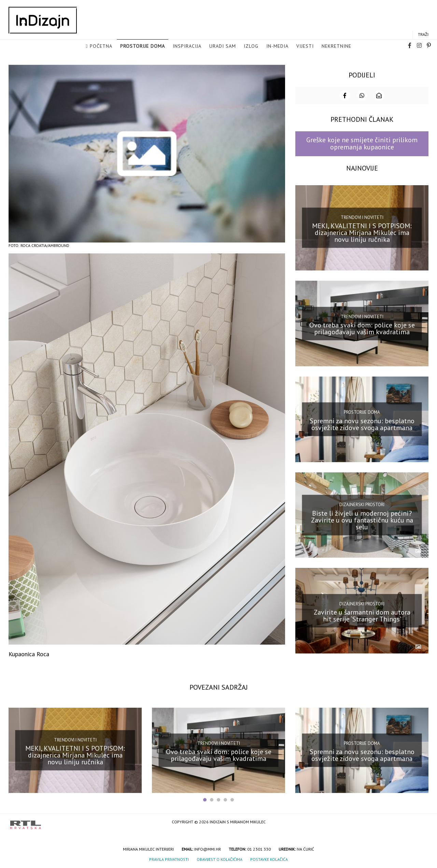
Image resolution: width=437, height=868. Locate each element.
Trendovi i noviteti (362, 217)
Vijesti (305, 46)
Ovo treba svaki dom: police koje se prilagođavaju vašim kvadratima (362, 328)
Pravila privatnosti (169, 859)
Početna (101, 46)
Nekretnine (336, 46)
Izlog (251, 46)
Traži (423, 35)
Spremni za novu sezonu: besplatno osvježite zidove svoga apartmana (362, 424)
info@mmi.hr (208, 848)
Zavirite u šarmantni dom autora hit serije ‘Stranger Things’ (362, 615)
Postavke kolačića (269, 859)
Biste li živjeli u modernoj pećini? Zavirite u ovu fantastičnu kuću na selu (362, 519)
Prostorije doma (143, 46)
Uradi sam (223, 46)
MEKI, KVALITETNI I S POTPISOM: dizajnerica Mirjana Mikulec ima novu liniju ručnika (362, 232)
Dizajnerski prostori (362, 504)
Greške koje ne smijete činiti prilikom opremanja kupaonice (362, 143)
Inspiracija (187, 46)
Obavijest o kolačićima (220, 859)
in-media (277, 46)
